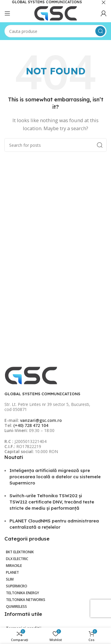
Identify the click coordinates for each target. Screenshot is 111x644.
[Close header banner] (104, 2)
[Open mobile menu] (7, 13)
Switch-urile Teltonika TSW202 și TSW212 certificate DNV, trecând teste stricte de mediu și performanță (52, 502)
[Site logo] (56, 13)
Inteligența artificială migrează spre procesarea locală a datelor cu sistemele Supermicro (55, 477)
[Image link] (31, 375)
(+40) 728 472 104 (31, 425)
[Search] (55, 31)
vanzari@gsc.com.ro (41, 420)
